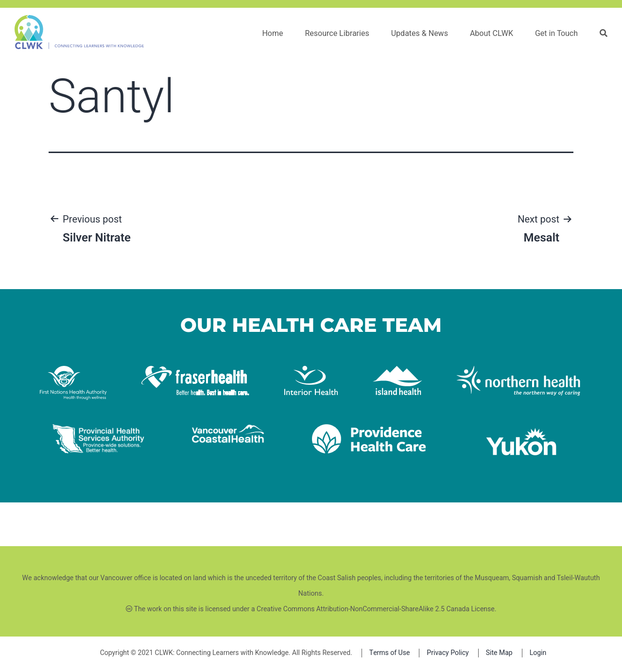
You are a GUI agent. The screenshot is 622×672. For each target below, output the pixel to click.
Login (538, 653)
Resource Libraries (337, 34)
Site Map (499, 653)
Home (272, 34)
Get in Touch (556, 34)
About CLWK (492, 34)
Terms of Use (390, 653)
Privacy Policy (448, 653)
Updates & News (420, 34)
